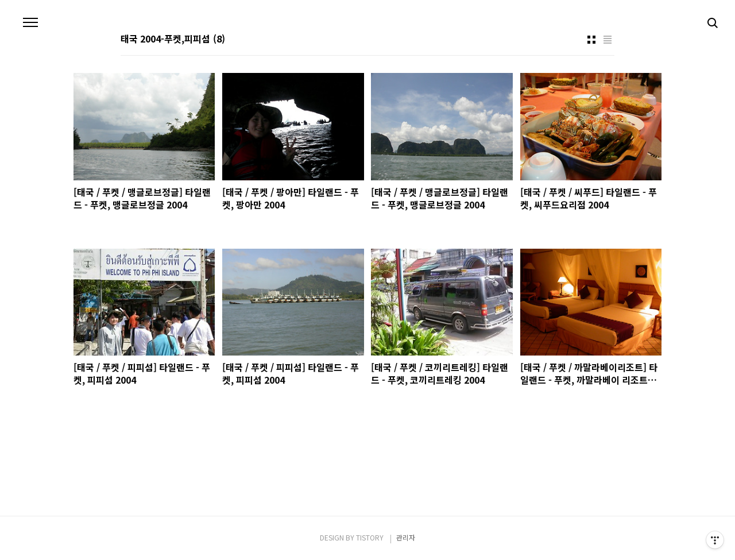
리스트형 (608, 40)
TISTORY (370, 537)
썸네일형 (591, 40)
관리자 (406, 537)
